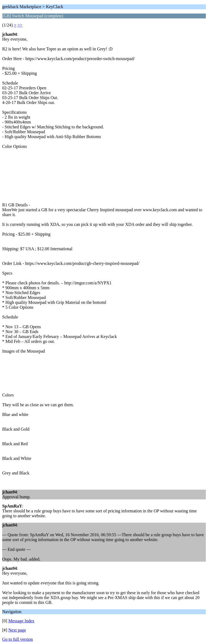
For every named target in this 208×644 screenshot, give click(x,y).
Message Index (21, 621)
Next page (17, 630)
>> (20, 25)
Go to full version (17, 639)
